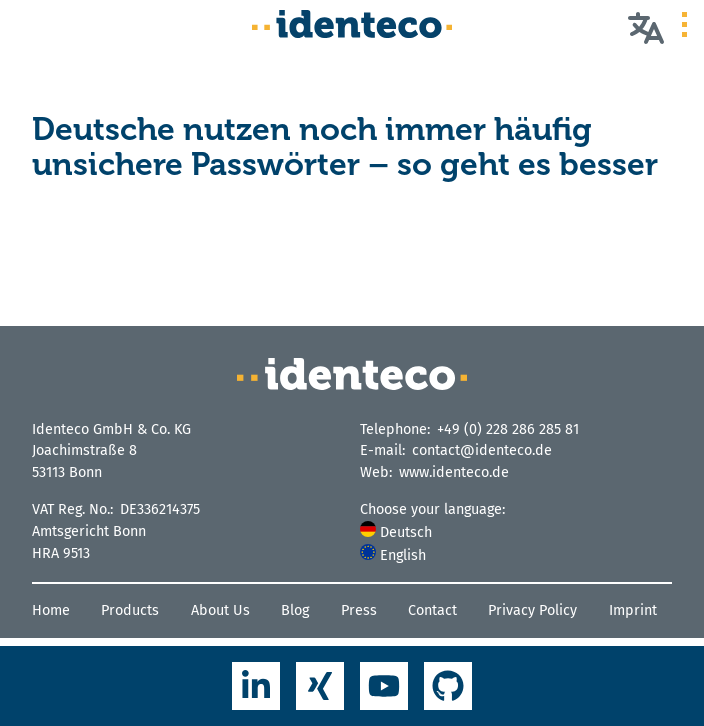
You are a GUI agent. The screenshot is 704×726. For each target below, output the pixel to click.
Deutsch (396, 532)
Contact (432, 610)
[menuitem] (516, 532)
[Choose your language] (646, 27)
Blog (295, 610)
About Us (220, 610)
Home (51, 610)
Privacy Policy (532, 610)
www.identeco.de (454, 472)
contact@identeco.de (482, 450)
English (393, 555)
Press (359, 610)
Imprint (633, 610)
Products (130, 610)
